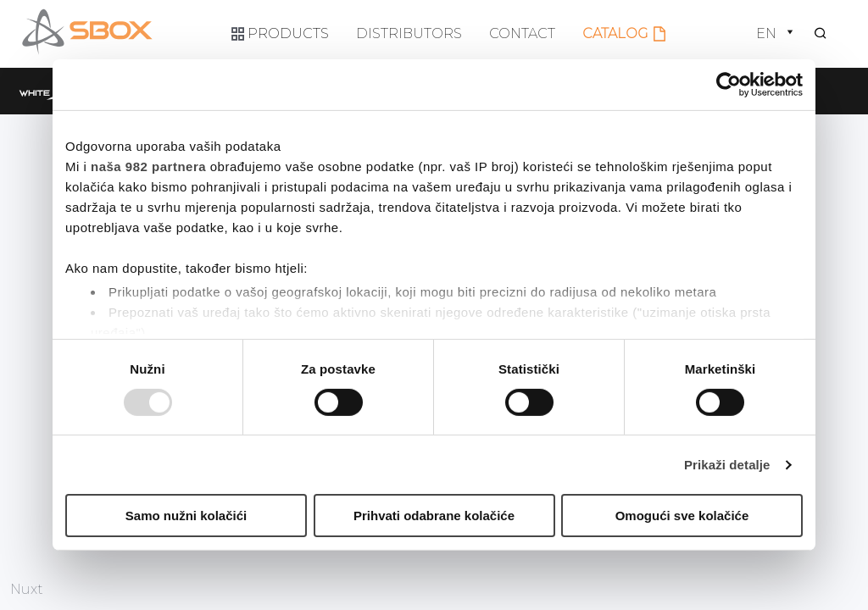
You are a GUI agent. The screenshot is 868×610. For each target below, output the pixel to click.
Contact (522, 33)
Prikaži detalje (727, 465)
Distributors (409, 33)
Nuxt (27, 589)
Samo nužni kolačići (186, 516)
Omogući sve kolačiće (682, 516)
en (776, 33)
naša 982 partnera (148, 166)
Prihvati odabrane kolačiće (434, 516)
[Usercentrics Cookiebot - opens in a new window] (729, 85)
